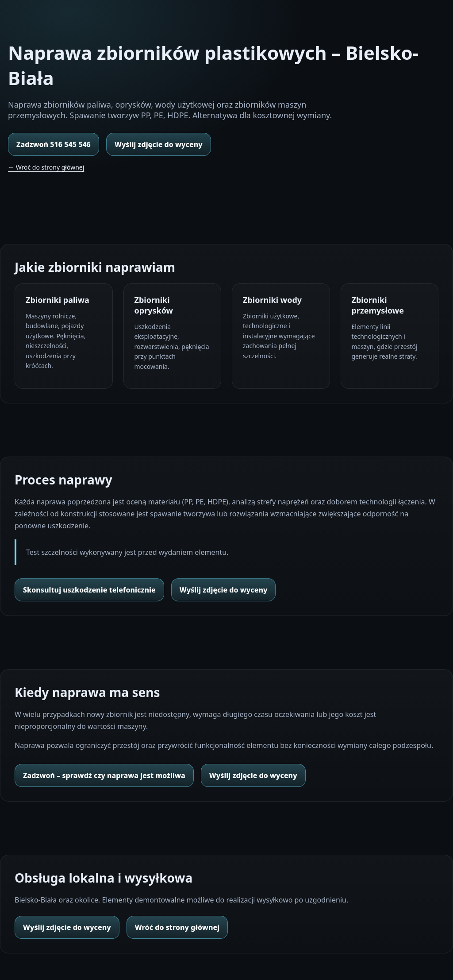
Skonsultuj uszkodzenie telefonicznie (89, 590)
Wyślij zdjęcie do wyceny (159, 144)
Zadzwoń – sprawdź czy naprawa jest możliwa (104, 775)
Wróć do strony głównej (177, 927)
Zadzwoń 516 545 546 (54, 144)
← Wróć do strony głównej (46, 167)
